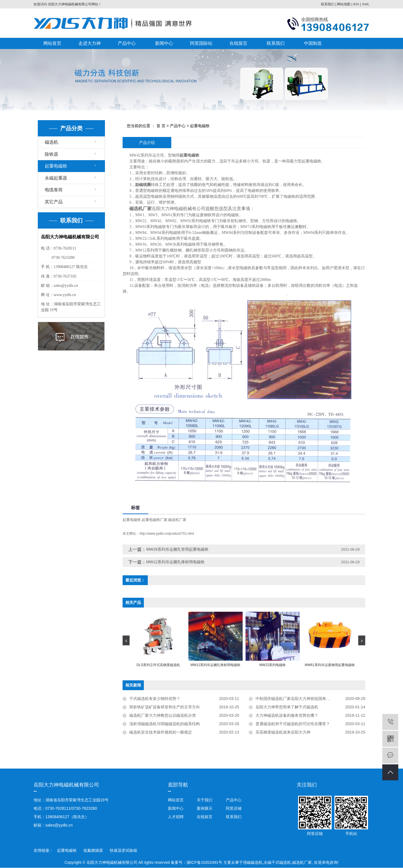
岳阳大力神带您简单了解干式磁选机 (287, 707)
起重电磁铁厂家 (155, 520)
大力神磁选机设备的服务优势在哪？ (287, 715)
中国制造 (313, 43)
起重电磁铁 (56, 166)
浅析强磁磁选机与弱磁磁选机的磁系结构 (166, 724)
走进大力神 (90, 43)
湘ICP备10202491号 (204, 862)
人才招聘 (176, 817)
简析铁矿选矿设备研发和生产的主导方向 (165, 707)
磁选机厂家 (177, 520)
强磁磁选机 (253, 862)
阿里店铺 (233, 808)
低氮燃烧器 (94, 850)
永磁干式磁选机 (277, 862)
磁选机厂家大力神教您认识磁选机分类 (163, 715)
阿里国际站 (201, 43)
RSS (356, 4)
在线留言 (238, 43)
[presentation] (126, 640)
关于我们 (205, 800)
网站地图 (344, 4)
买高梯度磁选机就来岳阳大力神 (283, 732)
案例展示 (205, 808)
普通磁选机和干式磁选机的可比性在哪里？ (293, 724)
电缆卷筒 (54, 190)
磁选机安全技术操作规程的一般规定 (161, 732)
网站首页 (52, 43)
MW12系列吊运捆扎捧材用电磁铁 (175, 562)
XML (366, 4)
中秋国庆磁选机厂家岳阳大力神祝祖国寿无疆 (295, 699)
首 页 (161, 126)
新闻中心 (164, 43)
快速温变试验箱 (123, 850)
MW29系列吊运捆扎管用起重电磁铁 (177, 549)
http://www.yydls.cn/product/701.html (167, 534)
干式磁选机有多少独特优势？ (155, 699)
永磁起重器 (56, 178)
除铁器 (51, 154)
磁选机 (51, 142)
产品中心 (127, 43)
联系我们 (328, 4)
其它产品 (54, 202)
